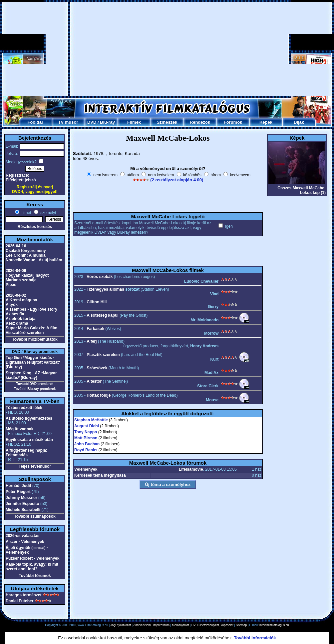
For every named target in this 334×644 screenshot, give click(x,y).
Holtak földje (99, 395)
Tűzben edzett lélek (24, 408)
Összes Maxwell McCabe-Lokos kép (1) (302, 190)
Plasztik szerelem (103, 355)
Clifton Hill (97, 302)
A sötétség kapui (103, 315)
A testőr (94, 381)
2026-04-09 (16, 271)
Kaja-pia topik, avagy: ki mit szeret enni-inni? (32, 567)
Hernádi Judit (18, 486)
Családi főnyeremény (26, 251)
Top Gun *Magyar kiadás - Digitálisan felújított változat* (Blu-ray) (33, 362)
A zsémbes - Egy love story (31, 309)
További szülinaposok (35, 516)
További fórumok (35, 576)
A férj (92, 341)
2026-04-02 (16, 295)
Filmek (134, 122)
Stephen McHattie (91, 420)
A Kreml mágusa (21, 300)
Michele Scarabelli (23, 510)
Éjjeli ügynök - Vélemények (27, 550)
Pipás (11, 285)
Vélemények (86, 469)
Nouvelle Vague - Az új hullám (34, 260)
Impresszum (161, 625)
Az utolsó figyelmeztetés (29, 418)
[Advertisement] (167, 49)
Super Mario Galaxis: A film (31, 328)
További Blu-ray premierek (35, 389)
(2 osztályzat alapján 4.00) (177, 180)
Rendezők (200, 122)
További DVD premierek (35, 384)
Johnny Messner (21, 498)
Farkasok (95, 329)
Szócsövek (97, 368)
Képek (266, 122)
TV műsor (68, 122)
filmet (26, 213)
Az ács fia (15, 314)
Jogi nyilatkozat (121, 625)
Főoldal (35, 122)
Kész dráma (17, 323)
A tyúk (12, 305)
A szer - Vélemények (25, 542)
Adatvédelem (142, 625)
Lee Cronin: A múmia (26, 255)
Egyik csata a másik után (29, 440)
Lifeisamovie (191, 469)
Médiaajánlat (180, 625)
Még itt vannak (19, 429)
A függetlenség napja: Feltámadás (26, 453)
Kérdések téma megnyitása (100, 475)
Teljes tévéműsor (35, 466)
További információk (255, 638)
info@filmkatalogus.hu (274, 625)
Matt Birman (86, 438)
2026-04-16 (16, 246)
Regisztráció (17, 175)
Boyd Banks (86, 450)
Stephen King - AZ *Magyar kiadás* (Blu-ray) (31, 375)
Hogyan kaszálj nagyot (27, 275)
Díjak (299, 122)
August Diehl (87, 426)
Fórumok (233, 122)
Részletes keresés (35, 227)
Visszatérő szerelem (25, 333)
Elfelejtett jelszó (21, 180)
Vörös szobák (100, 277)
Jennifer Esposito (22, 504)
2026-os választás (22, 536)
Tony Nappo (86, 432)
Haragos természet (23, 595)
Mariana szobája (21, 280)
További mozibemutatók (35, 339)
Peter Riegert (18, 492)
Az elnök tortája (20, 319)
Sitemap (241, 625)
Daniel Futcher (19, 601)
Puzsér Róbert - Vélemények (32, 558)
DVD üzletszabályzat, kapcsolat (212, 625)
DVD (92, 122)
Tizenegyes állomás (105, 289)
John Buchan (87, 444)
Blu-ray (107, 122)
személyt (48, 213)
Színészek (167, 122)
